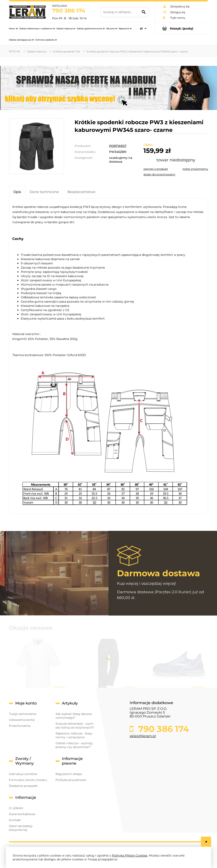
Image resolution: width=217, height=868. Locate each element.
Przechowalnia (20, 726)
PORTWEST (118, 146)
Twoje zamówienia (23, 714)
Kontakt (15, 820)
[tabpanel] (108, 357)
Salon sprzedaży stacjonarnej (21, 828)
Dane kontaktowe (22, 814)
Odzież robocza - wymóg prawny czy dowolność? (74, 745)
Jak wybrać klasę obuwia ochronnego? (74, 716)
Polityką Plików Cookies (130, 855)
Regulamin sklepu (69, 774)
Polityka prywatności (71, 780)
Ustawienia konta (22, 720)
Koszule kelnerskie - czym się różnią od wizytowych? (75, 726)
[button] (156, 169)
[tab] (17, 192)
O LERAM (16, 808)
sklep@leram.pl (143, 736)
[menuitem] (13, 28)
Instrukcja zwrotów (23, 774)
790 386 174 (69, 11)
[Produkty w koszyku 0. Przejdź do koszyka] (182, 28)
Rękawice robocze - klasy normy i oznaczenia (74, 735)
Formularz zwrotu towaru (28, 780)
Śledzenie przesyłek (23, 786)
